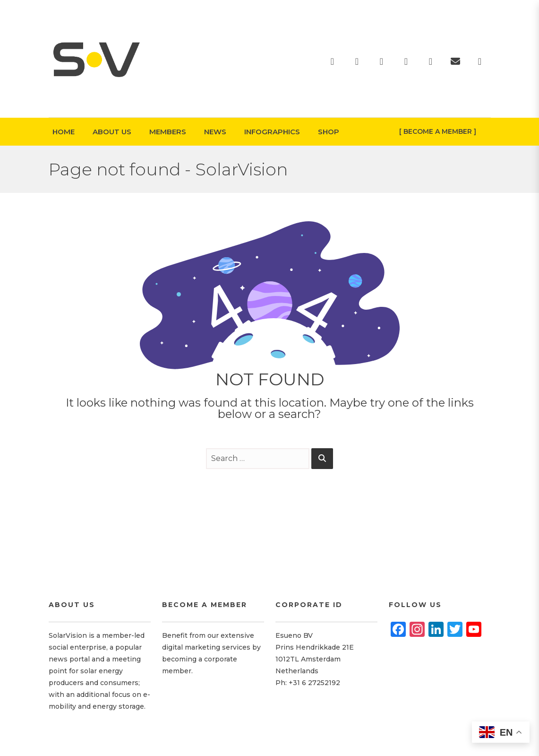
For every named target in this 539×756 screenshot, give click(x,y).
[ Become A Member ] (438, 131)
